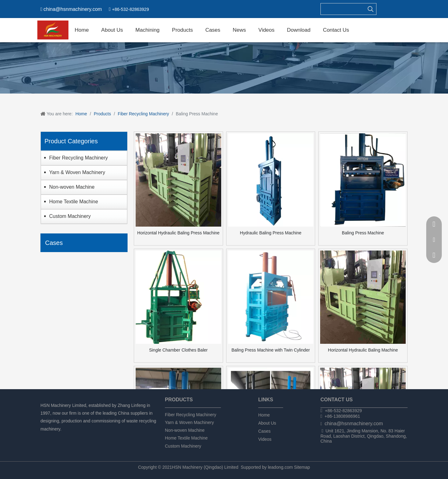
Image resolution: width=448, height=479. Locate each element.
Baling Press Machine (363, 233)
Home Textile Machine (74, 202)
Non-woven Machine (72, 187)
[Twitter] (65, 437)
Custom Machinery (70, 216)
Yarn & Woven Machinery (77, 172)
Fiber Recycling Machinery (79, 158)
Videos (265, 439)
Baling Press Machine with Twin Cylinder (271, 350)
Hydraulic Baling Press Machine (271, 233)
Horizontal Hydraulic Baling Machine (363, 350)
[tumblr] (76, 437)
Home (264, 415)
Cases (264, 431)
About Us (267, 423)
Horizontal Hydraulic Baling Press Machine (178, 233)
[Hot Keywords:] (371, 9)
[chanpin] (224, 68)
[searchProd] (343, 9)
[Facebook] (44, 437)
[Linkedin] (55, 437)
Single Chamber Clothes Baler (178, 350)
